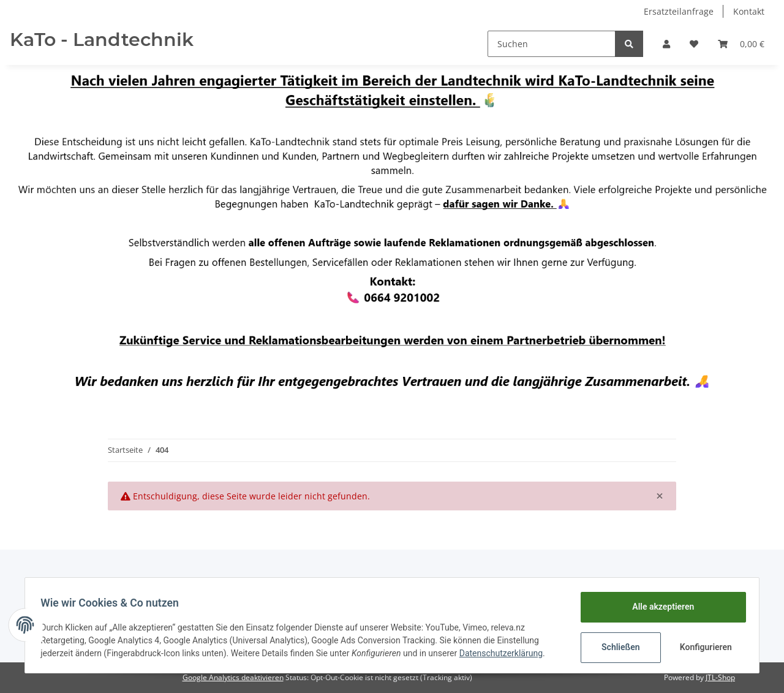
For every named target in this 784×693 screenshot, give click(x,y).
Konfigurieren (703, 647)
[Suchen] (552, 44)
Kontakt (749, 11)
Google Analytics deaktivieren (233, 677)
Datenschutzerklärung (505, 653)
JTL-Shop (720, 677)
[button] (666, 44)
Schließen (616, 647)
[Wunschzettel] (694, 44)
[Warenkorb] (741, 44)
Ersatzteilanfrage (679, 11)
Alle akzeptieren (659, 607)
